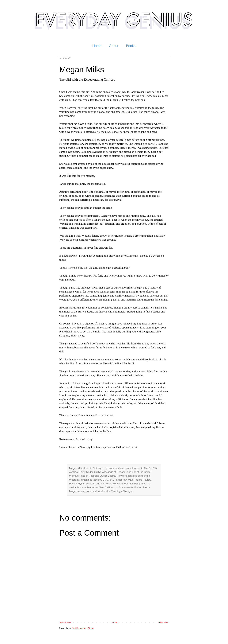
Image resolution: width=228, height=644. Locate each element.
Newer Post (66, 623)
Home (97, 46)
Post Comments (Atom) (83, 628)
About (114, 46)
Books (131, 46)
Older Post (163, 623)
